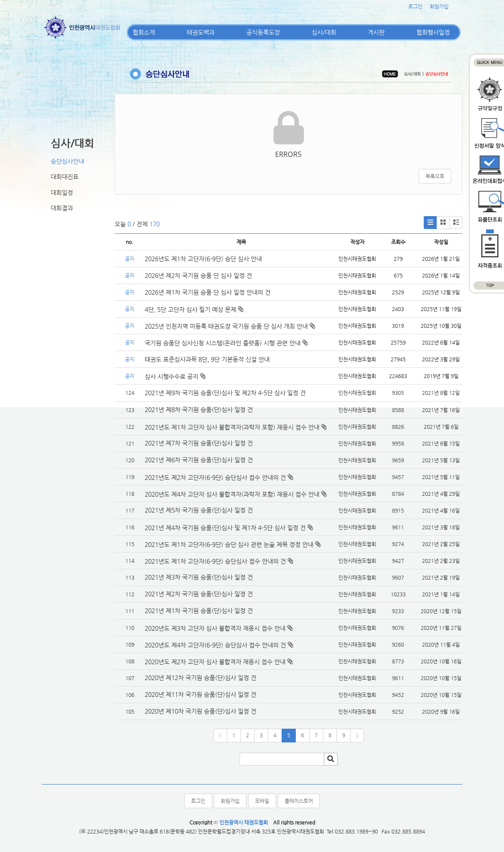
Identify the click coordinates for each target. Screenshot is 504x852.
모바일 (262, 801)
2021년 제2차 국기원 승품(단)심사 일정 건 (199, 594)
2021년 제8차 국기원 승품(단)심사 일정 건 (199, 409)
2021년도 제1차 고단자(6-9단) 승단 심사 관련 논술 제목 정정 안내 (229, 544)
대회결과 (62, 208)
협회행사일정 (433, 32)
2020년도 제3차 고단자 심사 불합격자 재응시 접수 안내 (215, 628)
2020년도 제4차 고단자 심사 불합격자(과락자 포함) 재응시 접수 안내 (232, 494)
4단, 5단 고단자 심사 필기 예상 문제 (194, 309)
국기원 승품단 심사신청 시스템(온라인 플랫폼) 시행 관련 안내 (226, 343)
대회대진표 (65, 177)
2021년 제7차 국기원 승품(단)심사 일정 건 (199, 443)
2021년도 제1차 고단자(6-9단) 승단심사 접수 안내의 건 (215, 561)
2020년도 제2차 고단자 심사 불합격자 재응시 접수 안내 (215, 662)
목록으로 (435, 176)
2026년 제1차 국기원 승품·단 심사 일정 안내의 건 (208, 292)
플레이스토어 (299, 801)
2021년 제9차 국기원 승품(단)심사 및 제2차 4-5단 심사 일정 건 (225, 393)
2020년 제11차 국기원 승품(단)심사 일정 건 (200, 694)
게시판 (376, 32)
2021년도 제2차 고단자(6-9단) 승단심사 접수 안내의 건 (215, 477)
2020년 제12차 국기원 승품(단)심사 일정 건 (200, 678)
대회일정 (62, 192)
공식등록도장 (263, 32)
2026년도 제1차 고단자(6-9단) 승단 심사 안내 (203, 259)
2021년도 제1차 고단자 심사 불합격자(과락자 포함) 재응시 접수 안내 (232, 427)
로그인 (415, 6)
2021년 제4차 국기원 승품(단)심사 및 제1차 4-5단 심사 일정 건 (225, 528)
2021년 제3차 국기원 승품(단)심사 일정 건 (199, 577)
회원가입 (439, 6)
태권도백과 (201, 32)
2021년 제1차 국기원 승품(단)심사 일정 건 (199, 611)
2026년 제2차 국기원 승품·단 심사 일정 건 (198, 275)
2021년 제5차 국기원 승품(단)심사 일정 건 (199, 510)
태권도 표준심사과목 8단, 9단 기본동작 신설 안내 (207, 359)
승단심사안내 (67, 161)
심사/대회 (324, 32)
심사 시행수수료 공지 (175, 376)
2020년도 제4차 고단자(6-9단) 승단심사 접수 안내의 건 (215, 645)
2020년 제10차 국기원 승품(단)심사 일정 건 (200, 711)
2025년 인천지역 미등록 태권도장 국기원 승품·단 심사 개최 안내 (230, 326)
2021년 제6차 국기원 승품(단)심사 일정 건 (199, 460)
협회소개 (144, 32)
